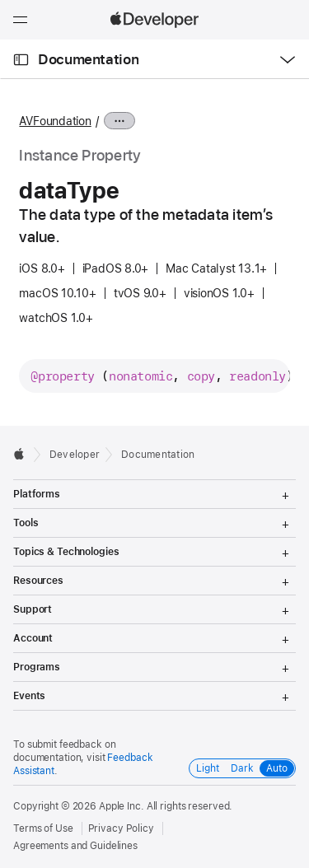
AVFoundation (55, 121)
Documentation (88, 59)
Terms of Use (43, 828)
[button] (0, 0)
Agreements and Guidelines (75, 846)
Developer (75, 455)
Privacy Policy (121, 828)
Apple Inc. (122, 806)
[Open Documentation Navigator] (21, 60)
